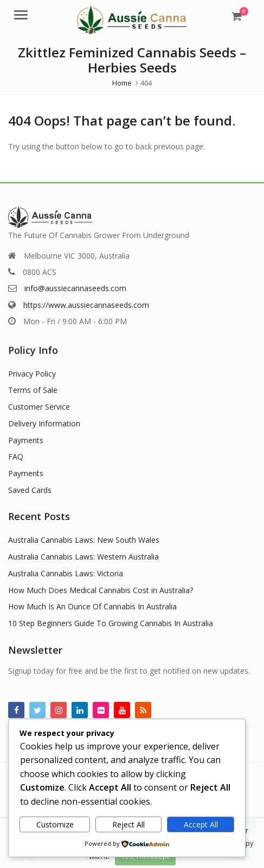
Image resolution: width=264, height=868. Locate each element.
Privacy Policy (32, 374)
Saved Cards (30, 490)
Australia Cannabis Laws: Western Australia (83, 557)
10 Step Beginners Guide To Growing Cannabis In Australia (111, 623)
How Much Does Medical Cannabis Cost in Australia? (101, 590)
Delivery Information (44, 423)
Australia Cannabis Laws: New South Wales (84, 540)
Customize (55, 824)
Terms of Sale (33, 390)
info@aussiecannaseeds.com (75, 288)
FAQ (16, 456)
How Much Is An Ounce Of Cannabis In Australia (92, 606)
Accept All (201, 824)
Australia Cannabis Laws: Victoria (66, 573)
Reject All (128, 824)
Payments (26, 440)
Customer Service (39, 407)
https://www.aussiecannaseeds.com (86, 305)
